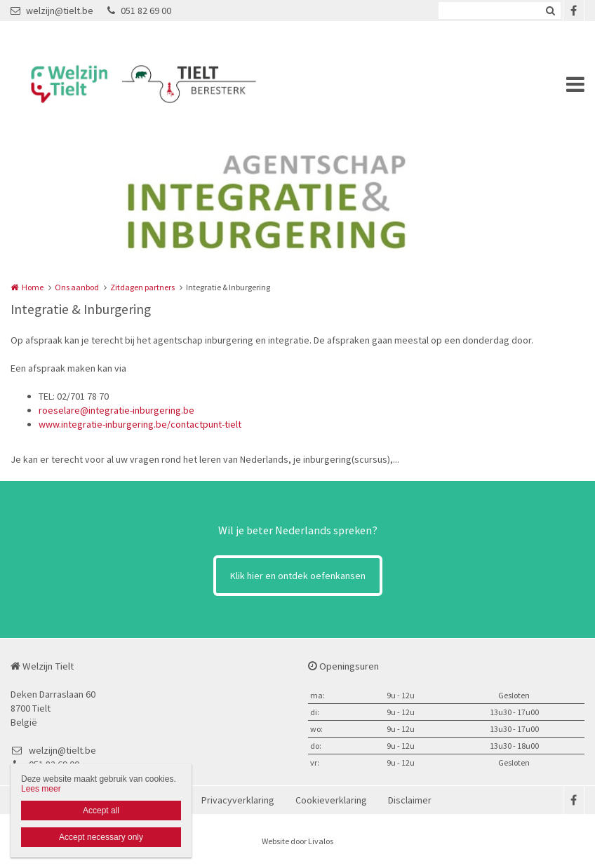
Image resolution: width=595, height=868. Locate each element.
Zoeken (550, 11)
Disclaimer (410, 800)
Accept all (101, 811)
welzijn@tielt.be (52, 11)
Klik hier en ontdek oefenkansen (298, 576)
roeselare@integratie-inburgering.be (116, 410)
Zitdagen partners (142, 287)
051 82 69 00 (139, 11)
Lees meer (41, 789)
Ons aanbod (77, 287)
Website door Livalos (297, 841)
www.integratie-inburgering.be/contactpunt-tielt (140, 424)
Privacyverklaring (238, 800)
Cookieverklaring (331, 800)
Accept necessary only (101, 837)
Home (33, 287)
